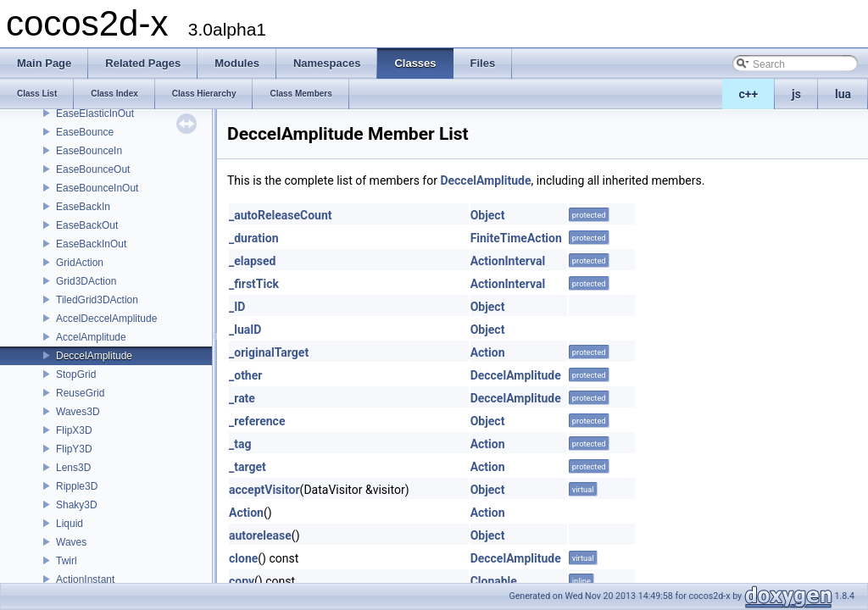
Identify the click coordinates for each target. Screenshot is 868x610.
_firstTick (254, 284)
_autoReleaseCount (281, 215)
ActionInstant (85, 579)
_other (245, 375)
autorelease (260, 535)
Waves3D (78, 412)
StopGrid (76, 374)
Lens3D (73, 468)
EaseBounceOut (93, 169)
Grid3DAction (86, 281)
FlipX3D (74, 430)
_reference (257, 421)
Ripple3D (77, 486)
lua (843, 94)
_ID (237, 307)
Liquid (70, 524)
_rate (242, 398)
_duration (254, 238)
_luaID (245, 330)
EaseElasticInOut (95, 114)
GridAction (80, 263)
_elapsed (253, 261)
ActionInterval (508, 261)
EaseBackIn (83, 207)
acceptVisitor (264, 490)
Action (488, 352)
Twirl (67, 561)
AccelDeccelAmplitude (106, 319)
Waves (71, 542)
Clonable (494, 581)
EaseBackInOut (91, 244)
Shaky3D (77, 505)
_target (248, 467)
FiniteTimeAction (516, 238)
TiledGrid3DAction (97, 300)
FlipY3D (74, 449)
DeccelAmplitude (94, 356)
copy (242, 581)
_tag (240, 444)
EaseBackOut (87, 225)
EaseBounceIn (89, 151)
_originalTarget (269, 352)
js (796, 94)
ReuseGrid (80, 393)
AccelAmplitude (91, 337)
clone (243, 558)
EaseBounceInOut (97, 188)
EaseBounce (85, 132)
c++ (749, 94)
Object (488, 215)
